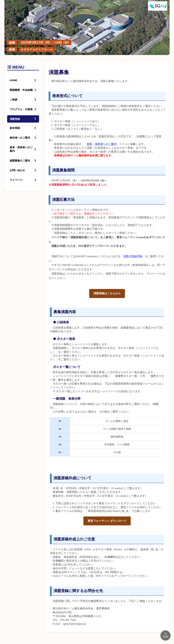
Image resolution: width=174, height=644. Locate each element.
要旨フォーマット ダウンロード (107, 521)
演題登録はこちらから (107, 293)
